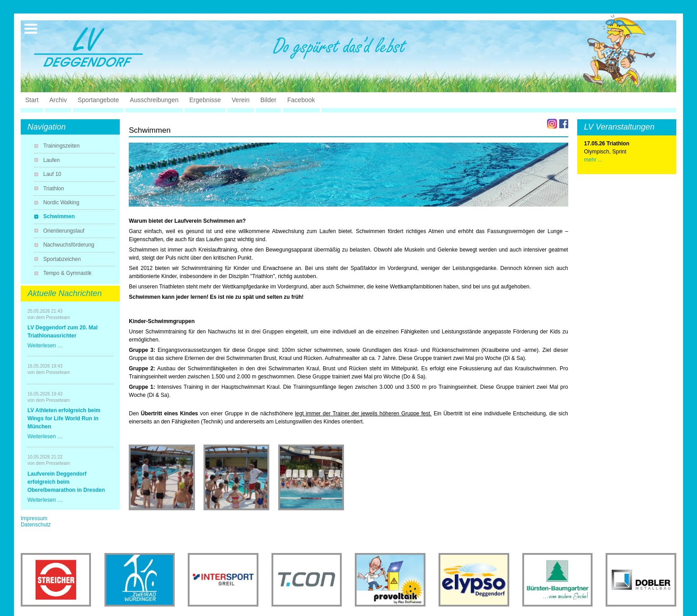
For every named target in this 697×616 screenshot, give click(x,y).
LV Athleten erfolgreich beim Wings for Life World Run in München (64, 418)
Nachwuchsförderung (69, 245)
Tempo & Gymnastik (67, 273)
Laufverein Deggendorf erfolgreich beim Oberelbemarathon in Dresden (66, 482)
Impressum (34, 518)
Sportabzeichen (62, 259)
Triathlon (54, 189)
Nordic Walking (61, 202)
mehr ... (593, 160)
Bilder (268, 100)
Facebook (301, 100)
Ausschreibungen (154, 100)
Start (32, 100)
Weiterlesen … (45, 346)
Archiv (58, 100)
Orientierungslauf (64, 231)
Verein (241, 100)
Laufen (52, 160)
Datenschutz (36, 525)
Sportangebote (98, 100)
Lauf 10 (52, 174)
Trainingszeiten (61, 146)
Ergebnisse (205, 100)
